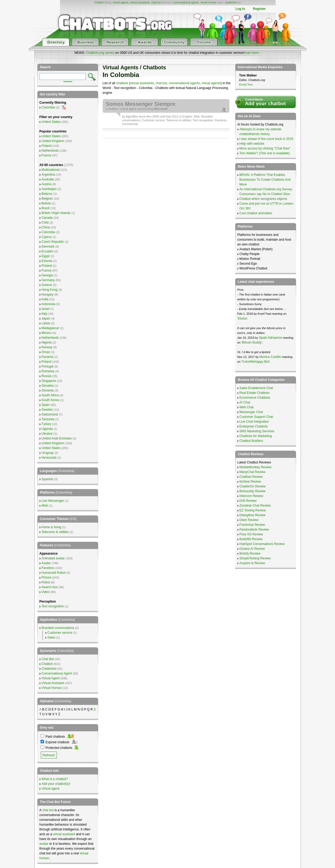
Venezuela (49, 458)
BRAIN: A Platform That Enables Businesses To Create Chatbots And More (265, 180)
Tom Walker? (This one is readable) (265, 153)
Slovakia (48, 386)
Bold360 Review (251, 539)
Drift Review (248, 501)
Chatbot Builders (251, 441)
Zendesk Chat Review (255, 506)
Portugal (48, 366)
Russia (47, 376)
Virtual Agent (51, 678)
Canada (47, 218)
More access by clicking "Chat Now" (265, 148)
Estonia (47, 261)
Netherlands (50, 151)
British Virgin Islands (56, 213)
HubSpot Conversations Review (262, 544)
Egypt (46, 256)
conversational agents (186, 3)
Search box (50, 587)
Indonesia (49, 304)
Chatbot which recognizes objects (263, 199)
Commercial (130, 124)
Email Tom (246, 84)
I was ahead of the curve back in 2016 (266, 139)
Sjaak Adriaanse (271, 338)
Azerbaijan (49, 189)
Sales (51, 637)
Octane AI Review (252, 549)
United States (51, 122)
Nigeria (47, 342)
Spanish (47, 479)
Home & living (51, 527)
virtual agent (128, 109)
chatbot (113, 109)
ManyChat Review (252, 472)
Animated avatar (53, 558)
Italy (45, 314)
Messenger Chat (251, 412)
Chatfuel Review (251, 477)
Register (259, 9)
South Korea (51, 400)
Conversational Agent (57, 673)
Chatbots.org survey (100, 53)
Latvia (46, 323)
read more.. (252, 53)
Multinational (51, 170)
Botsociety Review (253, 491)
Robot (46, 582)
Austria (47, 184)
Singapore (49, 381)
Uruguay (48, 453)
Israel (45, 309)
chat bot (156, 3)
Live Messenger (53, 501)
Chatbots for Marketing (256, 436)
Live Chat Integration (254, 422)
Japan (46, 318)
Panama (48, 357)
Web (197, 116)
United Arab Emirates (57, 438)
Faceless (221, 120)
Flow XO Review (251, 534)
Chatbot (99, 3)
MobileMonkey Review (256, 467)
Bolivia (46, 203)
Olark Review (249, 520)
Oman (46, 352)
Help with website (252, 144)
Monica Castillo (270, 357)
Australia (48, 179)
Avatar (46, 563)
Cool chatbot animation (256, 213)
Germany (48, 280)
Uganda (47, 429)
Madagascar (50, 328)
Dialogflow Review (253, 515)
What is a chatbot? (55, 779)
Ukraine (47, 434)
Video (46, 592)
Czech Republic (53, 242)
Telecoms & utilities (179, 120)
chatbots (122, 83)
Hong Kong (50, 290)
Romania (48, 371)
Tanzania (48, 419)
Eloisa (242, 318)
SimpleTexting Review (255, 558)
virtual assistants (140, 3)
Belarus (47, 194)
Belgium (47, 199)
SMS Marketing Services (257, 431)
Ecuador (48, 251)
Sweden (47, 410)
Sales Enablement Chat (256, 388)
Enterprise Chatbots (254, 426)
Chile (45, 223)
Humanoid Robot (54, 573)
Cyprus (47, 237)
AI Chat (245, 402)
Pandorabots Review (254, 530)
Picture (47, 578)
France (47, 155)
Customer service (153, 120)
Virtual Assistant (53, 683)
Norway (47, 347)
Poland (47, 146)
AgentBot (132, 116)
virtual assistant (64, 834)
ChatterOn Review (253, 486)
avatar (44, 844)
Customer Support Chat (256, 417)
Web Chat (247, 407)
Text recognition (203, 120)
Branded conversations (58, 628)
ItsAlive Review (250, 482)
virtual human (208, 3)
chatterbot (231, 3)
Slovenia (48, 390)
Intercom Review (251, 496)
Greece (47, 285)
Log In (240, 9)
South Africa (50, 395)
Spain (46, 405)
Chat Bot (48, 659)
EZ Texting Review (253, 510)
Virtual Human (52, 688)
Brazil (46, 208)
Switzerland (50, 414)
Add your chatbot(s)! (56, 784)
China (46, 227)
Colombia (48, 107)
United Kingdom (53, 141)
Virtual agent (51, 789)
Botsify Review (250, 554)
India (45, 299)
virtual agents (120, 3)
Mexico (47, 333)
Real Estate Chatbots (255, 393)
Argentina (48, 175)
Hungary (48, 294)
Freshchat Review (252, 525)
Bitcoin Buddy (252, 342)
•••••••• (68, 81)
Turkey (46, 424)
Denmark (48, 247)
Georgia (47, 275)
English (187, 116)
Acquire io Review (252, 563)
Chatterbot (49, 669)
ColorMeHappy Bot (255, 362)
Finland (47, 266)
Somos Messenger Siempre (141, 104)
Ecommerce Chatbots (255, 398)
